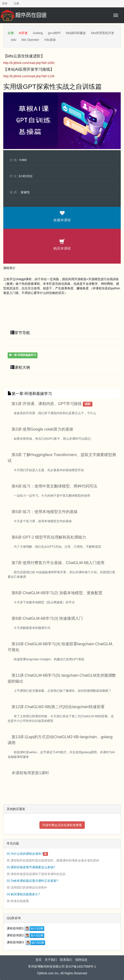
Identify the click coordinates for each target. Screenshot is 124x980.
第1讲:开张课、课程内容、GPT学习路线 (47, 404)
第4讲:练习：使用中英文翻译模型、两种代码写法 (54, 486)
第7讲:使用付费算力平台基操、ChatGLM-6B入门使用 (58, 563)
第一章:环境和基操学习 (22, 355)
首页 (39, 960)
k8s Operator (30, 40)
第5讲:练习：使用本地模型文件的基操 (45, 512)
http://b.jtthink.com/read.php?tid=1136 (29, 76)
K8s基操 (50, 40)
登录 (5, 3)
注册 (16, 3)
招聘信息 (81, 960)
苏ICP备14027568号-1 (81, 966)
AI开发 (23, 33)
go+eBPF (54, 33)
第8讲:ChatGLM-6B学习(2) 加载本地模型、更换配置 (57, 593)
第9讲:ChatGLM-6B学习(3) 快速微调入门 (47, 618)
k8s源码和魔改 (76, 33)
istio (14, 40)
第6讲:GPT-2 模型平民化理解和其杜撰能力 (49, 537)
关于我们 (51, 960)
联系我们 (66, 960)
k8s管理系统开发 (103, 33)
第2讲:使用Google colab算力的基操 (42, 429)
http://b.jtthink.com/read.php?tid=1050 (29, 63)
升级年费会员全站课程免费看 (62, 825)
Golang (38, 33)
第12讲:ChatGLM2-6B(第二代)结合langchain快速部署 (58, 707)
